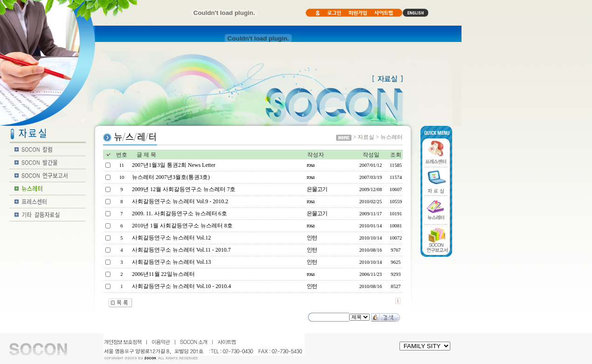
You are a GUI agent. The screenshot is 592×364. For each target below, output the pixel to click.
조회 (396, 155)
